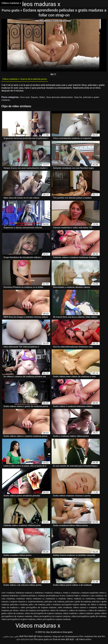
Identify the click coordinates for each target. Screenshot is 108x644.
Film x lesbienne (86, 637)
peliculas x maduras (19, 606)
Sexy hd (81, 98)
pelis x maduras (54, 606)
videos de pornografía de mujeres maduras (43, 614)
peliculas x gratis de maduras (78, 603)
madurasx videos (24, 600)
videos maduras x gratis (90, 614)
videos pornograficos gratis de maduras (89, 617)
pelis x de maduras (37, 606)
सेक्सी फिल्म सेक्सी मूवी (28, 637)
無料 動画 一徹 (72, 640)
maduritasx (90, 600)
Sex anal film (99, 637)
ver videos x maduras (97, 606)
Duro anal (25, 98)
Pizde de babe (59, 640)
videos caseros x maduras (85, 608)
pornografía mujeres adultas (74, 606)
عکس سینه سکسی (11, 637)
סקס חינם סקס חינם (25, 640)
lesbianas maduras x (25, 594)
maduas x (58, 594)
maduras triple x (73, 597)
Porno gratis (13, 10)
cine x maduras (8, 594)
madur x (67, 594)
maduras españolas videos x (94, 594)
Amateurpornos (72, 637)
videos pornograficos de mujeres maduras (52, 617)
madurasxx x (51, 600)
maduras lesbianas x (10, 597)
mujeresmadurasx (36, 603)
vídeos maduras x (71, 614)
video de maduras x (10, 608)
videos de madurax (15, 614)
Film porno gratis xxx (43, 640)
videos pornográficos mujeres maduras (54, 620)
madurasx (11, 600)
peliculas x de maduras (54, 603)
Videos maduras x (45, 637)
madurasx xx (39, 600)
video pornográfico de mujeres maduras (39, 608)
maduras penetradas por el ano (51, 597)
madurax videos (65, 600)
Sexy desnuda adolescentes (62, 98)
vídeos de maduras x (78, 611)
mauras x (5, 603)
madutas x (101, 600)
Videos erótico (85, 640)
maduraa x (76, 594)
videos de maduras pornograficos (34, 611)
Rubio (44, 98)
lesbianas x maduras (44, 594)
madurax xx (79, 600)
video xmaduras (65, 608)
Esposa (35, 98)
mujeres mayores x (19, 603)
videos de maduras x (59, 611)
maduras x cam (88, 597)
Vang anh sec (59, 637)
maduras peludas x (29, 597)
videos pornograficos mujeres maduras (18, 620)
